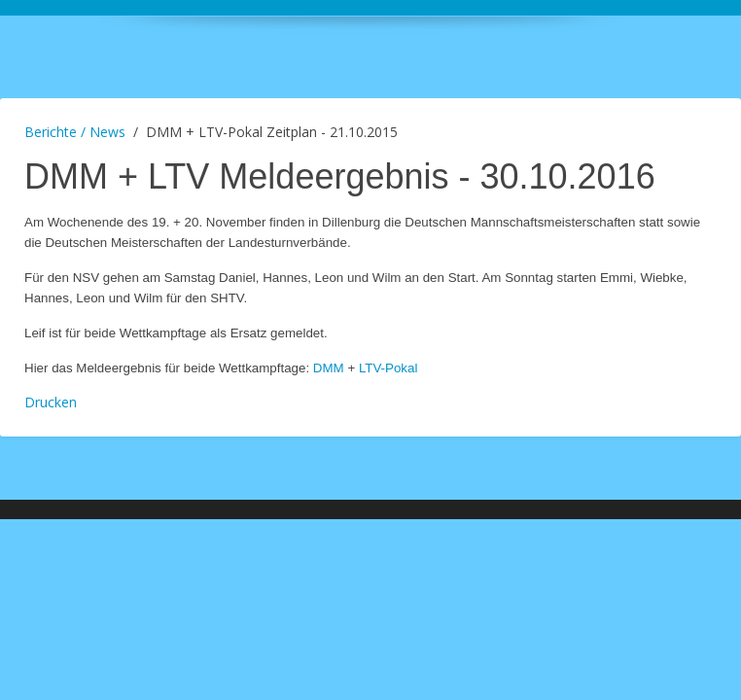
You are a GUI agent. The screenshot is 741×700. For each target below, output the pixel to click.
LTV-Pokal (388, 368)
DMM (331, 368)
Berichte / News (75, 132)
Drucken (51, 402)
